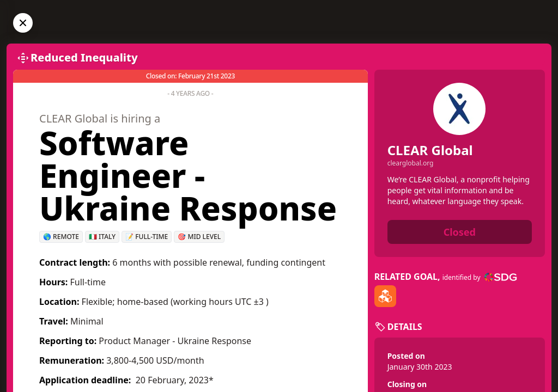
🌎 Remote (61, 237)
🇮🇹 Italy (102, 237)
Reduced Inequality (84, 57)
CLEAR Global (430, 150)
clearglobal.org (411, 163)
